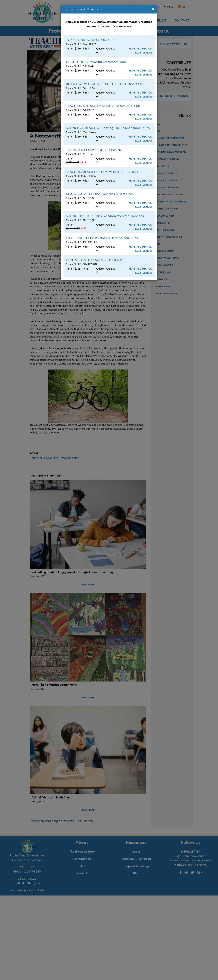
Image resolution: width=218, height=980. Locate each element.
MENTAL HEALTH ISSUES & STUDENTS (94, 260)
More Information (140, 49)
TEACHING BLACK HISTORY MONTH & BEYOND (102, 172)
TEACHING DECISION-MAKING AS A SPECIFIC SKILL (104, 106)
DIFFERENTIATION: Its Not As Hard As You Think (102, 238)
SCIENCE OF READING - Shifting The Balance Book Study (108, 128)
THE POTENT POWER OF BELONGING (94, 150)
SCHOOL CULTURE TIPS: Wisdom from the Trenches (105, 216)
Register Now (144, 53)
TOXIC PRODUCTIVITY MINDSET (90, 40)
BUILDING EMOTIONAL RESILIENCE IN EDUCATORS (104, 84)
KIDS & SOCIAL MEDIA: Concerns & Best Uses (100, 194)
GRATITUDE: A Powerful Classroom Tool (96, 62)
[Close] (153, 9)
